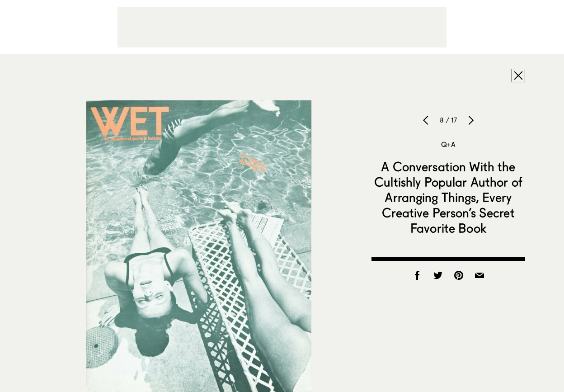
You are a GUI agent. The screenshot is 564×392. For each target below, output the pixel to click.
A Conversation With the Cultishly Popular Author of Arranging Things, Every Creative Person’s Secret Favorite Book (448, 197)
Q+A (448, 144)
